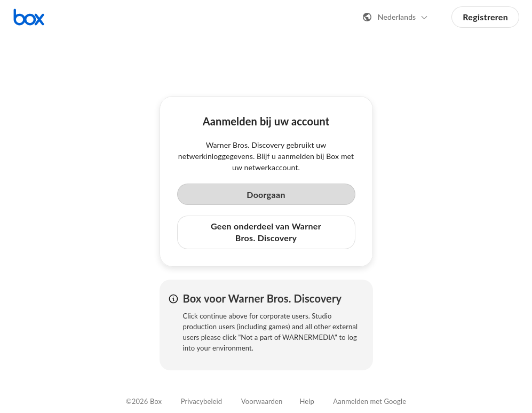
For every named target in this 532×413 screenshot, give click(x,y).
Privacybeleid (202, 401)
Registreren (485, 17)
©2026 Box (144, 401)
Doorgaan (266, 194)
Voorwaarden (262, 401)
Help (307, 401)
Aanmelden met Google (370, 401)
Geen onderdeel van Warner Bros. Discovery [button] (266, 232)
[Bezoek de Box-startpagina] (29, 17)
